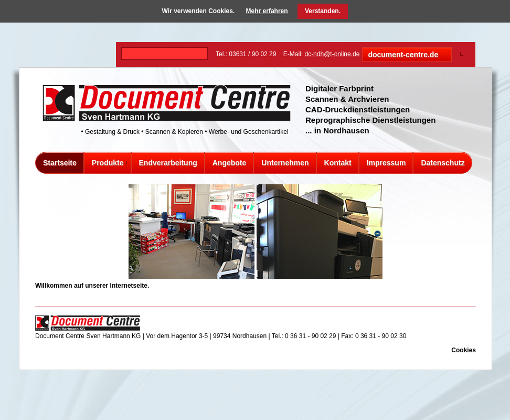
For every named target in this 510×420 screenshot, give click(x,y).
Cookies (464, 350)
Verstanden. (323, 11)
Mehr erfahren (267, 11)
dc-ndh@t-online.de (332, 54)
